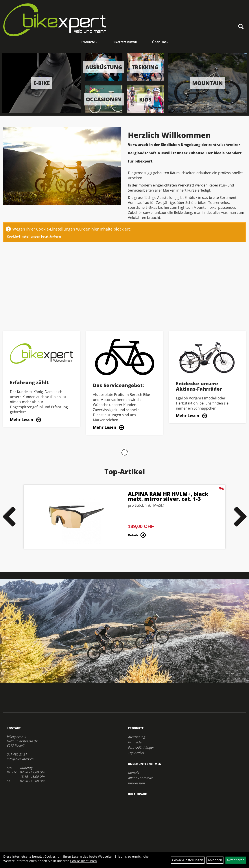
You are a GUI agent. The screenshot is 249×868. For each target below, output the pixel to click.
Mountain (207, 83)
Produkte (89, 42)
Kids (145, 99)
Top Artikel (136, 753)
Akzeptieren (236, 860)
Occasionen (104, 99)
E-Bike (42, 83)
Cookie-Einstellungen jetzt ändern (34, 236)
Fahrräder (135, 742)
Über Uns (160, 42)
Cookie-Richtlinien (84, 861)
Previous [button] (9, 517)
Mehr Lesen (22, 419)
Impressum (136, 783)
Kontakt (134, 773)
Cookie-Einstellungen (188, 860)
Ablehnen (215, 860)
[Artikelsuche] (241, 27)
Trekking (145, 67)
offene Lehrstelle (140, 778)
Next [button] (240, 517)
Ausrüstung (104, 67)
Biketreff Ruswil (125, 42)
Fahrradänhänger (141, 747)
